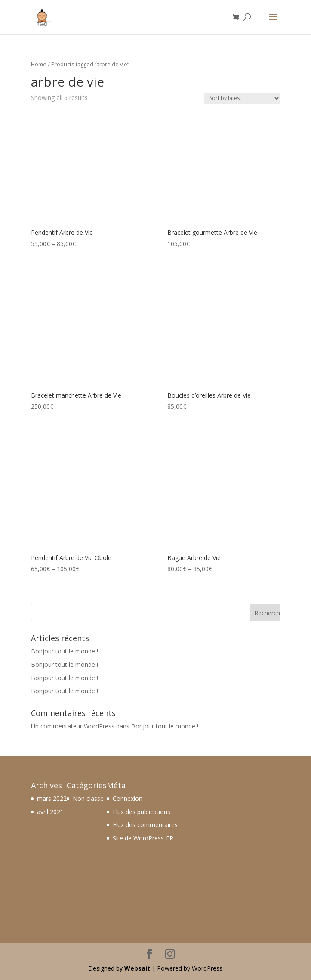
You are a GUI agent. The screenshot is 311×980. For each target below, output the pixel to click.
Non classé (88, 798)
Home (39, 64)
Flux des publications (142, 812)
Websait (137, 968)
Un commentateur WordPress (73, 726)
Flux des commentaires (145, 825)
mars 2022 (52, 798)
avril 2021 (50, 812)
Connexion (128, 798)
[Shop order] (242, 98)
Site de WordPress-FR (143, 838)
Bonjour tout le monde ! (65, 651)
